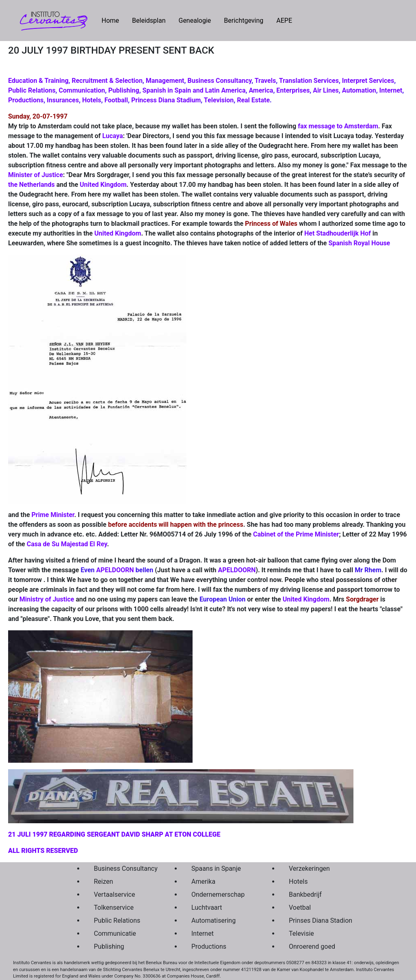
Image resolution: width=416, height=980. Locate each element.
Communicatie (115, 933)
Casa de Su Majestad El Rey (67, 544)
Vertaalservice (114, 895)
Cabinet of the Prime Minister (296, 534)
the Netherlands (31, 185)
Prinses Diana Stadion (318, 921)
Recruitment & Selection (107, 81)
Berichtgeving (244, 21)
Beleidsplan (149, 21)
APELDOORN (115, 570)
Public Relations (32, 90)
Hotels (92, 100)
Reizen (103, 882)
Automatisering (213, 921)
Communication (82, 90)
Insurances (63, 100)
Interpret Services (368, 81)
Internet (391, 90)
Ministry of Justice (47, 599)
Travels (265, 81)
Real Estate (253, 100)
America (261, 90)
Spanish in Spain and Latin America (194, 90)
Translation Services (309, 81)
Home (114, 20)
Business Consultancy (219, 81)
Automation (359, 90)
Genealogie (195, 21)
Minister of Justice (36, 175)
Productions (26, 100)
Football (116, 100)
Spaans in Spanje (216, 869)
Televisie (301, 933)
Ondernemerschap (218, 895)
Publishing (123, 90)
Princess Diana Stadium (166, 100)
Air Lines (326, 90)
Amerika (203, 882)
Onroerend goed (312, 946)
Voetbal (300, 908)
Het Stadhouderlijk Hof (338, 233)
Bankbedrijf (305, 895)
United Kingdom (103, 185)
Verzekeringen (309, 869)
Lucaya (113, 136)
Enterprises (293, 90)
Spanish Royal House (359, 243)
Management (165, 81)
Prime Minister (53, 515)
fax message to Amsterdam (338, 126)
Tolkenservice (114, 908)
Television (219, 100)
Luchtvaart (207, 908)
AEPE (284, 21)
